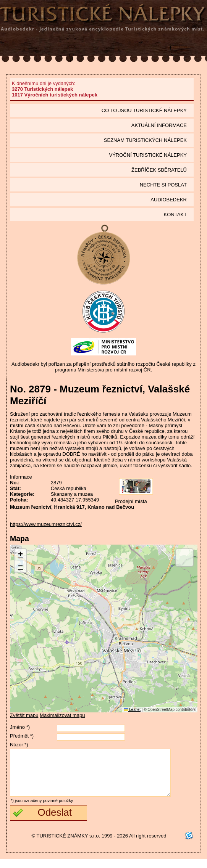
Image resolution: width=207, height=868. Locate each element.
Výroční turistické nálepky (148, 155)
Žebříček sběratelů (159, 170)
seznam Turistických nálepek (145, 140)
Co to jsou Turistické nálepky (144, 110)
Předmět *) (22, 736)
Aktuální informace (159, 125)
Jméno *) (20, 727)
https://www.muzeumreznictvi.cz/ (46, 524)
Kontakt (175, 215)
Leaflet (132, 710)
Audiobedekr (169, 200)
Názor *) (19, 745)
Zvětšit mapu (24, 715)
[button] (20, 555)
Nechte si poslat (163, 185)
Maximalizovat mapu (62, 715)
